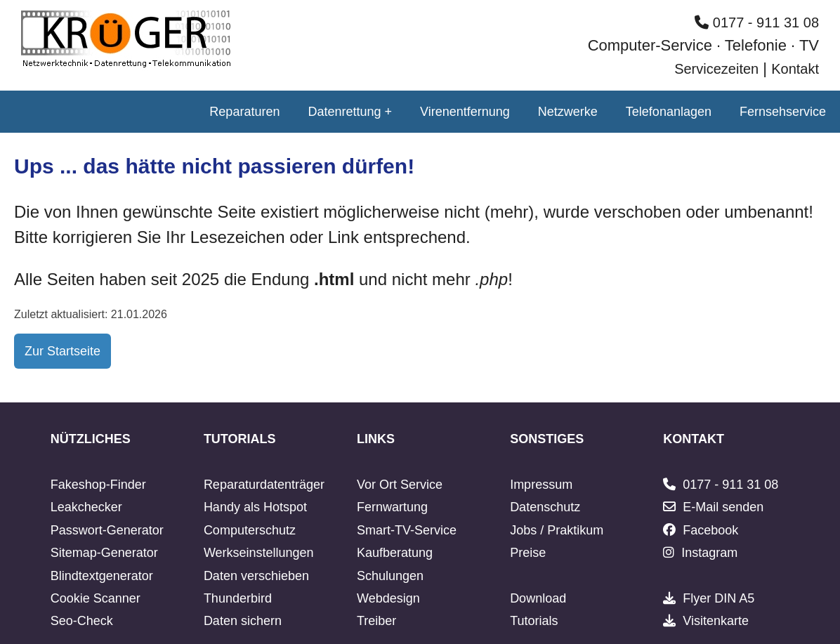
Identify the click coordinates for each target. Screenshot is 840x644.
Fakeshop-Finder (98, 485)
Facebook (710, 530)
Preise (528, 553)
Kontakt (795, 69)
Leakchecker (86, 507)
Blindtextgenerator (102, 576)
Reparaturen (244, 112)
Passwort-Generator (107, 530)
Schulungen (390, 576)
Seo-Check (82, 621)
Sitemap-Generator (104, 553)
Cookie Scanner (96, 598)
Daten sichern (243, 621)
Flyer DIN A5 (718, 598)
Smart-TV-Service (407, 530)
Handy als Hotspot (255, 507)
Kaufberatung (395, 553)
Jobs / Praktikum (557, 530)
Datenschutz (545, 507)
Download (538, 598)
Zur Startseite (63, 351)
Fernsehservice (783, 112)
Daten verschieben (256, 576)
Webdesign (388, 598)
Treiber (376, 621)
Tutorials (534, 621)
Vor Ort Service (400, 485)
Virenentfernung (465, 112)
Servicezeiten (716, 69)
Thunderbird (238, 598)
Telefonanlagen (669, 112)
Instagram (709, 553)
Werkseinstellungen (259, 553)
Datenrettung (344, 112)
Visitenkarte (716, 621)
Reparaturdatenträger (264, 485)
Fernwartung (392, 507)
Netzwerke (568, 112)
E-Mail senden (723, 507)
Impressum (541, 485)
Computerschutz (250, 530)
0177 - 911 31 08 (757, 22)
